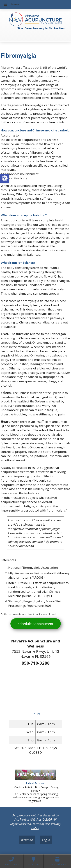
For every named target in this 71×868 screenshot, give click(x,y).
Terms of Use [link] (41, 824)
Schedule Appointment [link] (36, 624)
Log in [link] (46, 840)
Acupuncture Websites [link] (27, 815)
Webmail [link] (27, 840)
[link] (5, 178)
